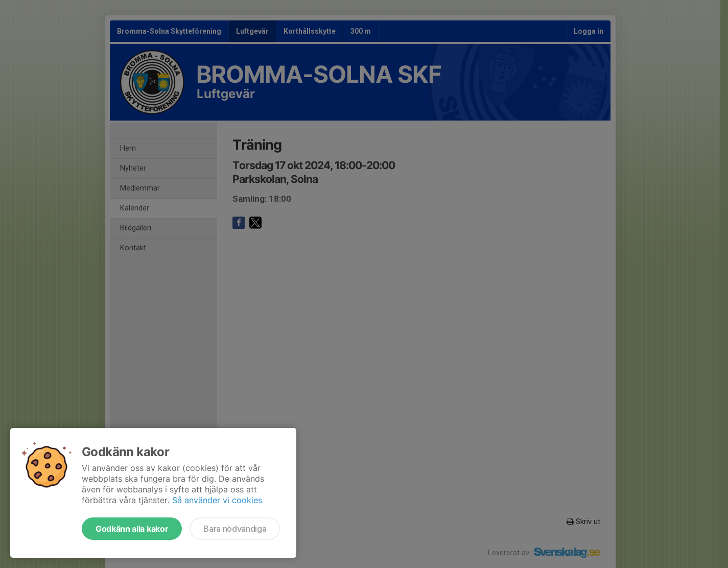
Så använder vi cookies (217, 500)
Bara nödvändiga (235, 529)
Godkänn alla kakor (132, 529)
